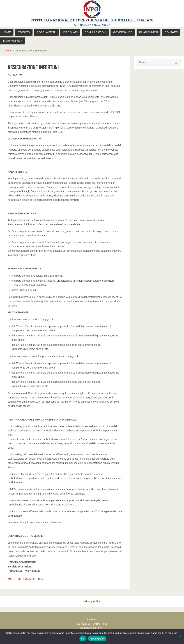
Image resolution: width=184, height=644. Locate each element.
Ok (83, 639)
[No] (180, 636)
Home (8, 51)
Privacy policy (97, 639)
